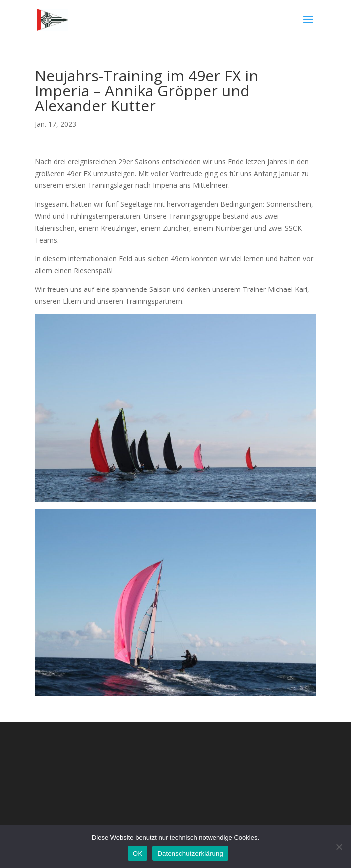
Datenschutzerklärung (190, 853)
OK (138, 853)
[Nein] (339, 847)
